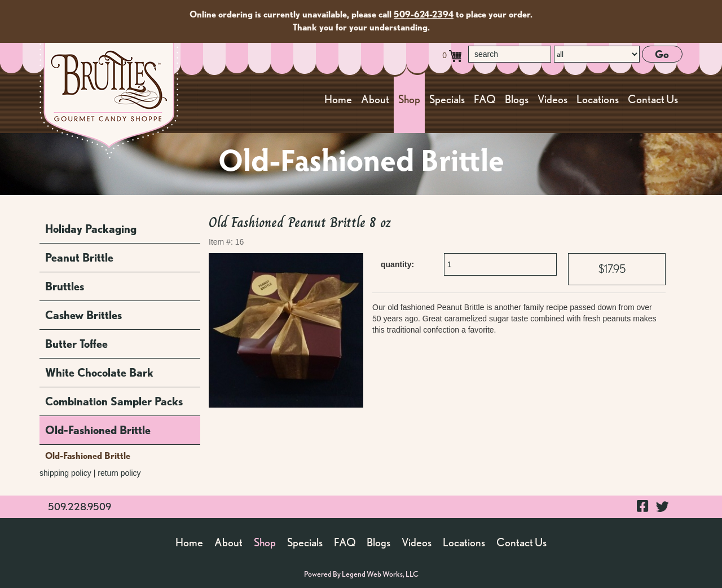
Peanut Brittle (79, 258)
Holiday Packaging (91, 229)
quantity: (397, 264)
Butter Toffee (76, 344)
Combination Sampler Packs (114, 401)
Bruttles (65, 286)
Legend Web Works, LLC (380, 574)
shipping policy (65, 473)
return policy (119, 473)
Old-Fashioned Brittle (98, 430)
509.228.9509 (80, 507)
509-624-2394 (424, 14)
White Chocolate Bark (99, 373)
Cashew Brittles (83, 315)
